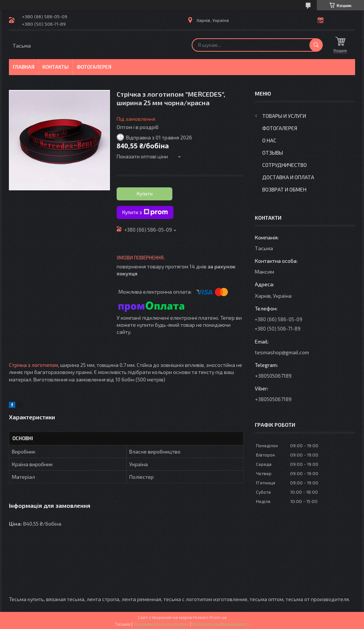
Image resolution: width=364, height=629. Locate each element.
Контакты (56, 67)
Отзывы (273, 153)
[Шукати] (316, 45)
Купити (145, 194)
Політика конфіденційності (221, 624)
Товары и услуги (284, 116)
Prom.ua (218, 617)
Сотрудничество (285, 165)
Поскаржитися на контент (161, 624)
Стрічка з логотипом (33, 365)
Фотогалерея (94, 67)
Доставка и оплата (288, 177)
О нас (269, 140)
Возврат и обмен (284, 189)
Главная (24, 67)
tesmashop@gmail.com (282, 352)
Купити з (145, 212)
